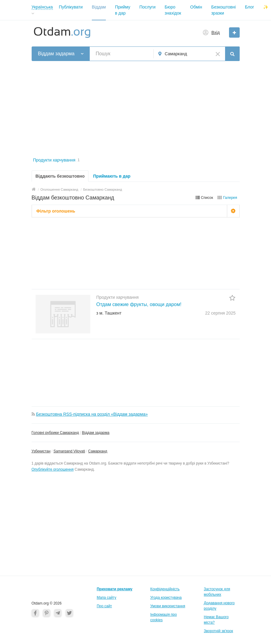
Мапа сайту (106, 598)
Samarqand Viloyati (69, 451)
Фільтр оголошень (56, 211)
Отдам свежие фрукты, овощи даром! (139, 304)
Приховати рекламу (115, 589)
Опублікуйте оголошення (53, 469)
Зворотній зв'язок (218, 631)
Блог (249, 7)
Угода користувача (166, 598)
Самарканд (98, 451)
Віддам (99, 7)
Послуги (147, 7)
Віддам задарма (96, 433)
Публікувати (71, 7)
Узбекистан (41, 451)
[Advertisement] (136, 110)
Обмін (196, 7)
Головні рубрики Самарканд (55, 433)
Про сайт (104, 606)
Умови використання (168, 606)
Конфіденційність (165, 589)
